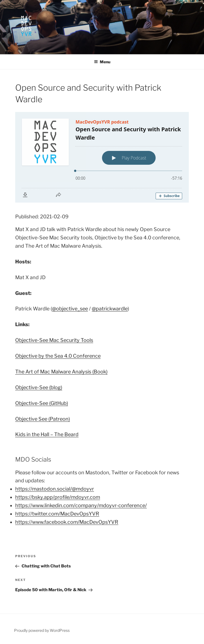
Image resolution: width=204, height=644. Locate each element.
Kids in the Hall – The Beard (47, 434)
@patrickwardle (110, 309)
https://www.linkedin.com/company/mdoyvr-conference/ (81, 505)
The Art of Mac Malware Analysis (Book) (61, 372)
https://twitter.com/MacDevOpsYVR (57, 514)
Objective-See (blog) (39, 387)
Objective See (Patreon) (43, 419)
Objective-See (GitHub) (42, 403)
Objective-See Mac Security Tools (54, 340)
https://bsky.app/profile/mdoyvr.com (58, 497)
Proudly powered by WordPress (42, 630)
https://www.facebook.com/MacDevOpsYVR (67, 522)
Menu (102, 62)
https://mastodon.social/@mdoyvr (55, 489)
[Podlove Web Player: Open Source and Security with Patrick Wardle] (102, 157)
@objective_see (70, 309)
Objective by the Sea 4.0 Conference (58, 356)
